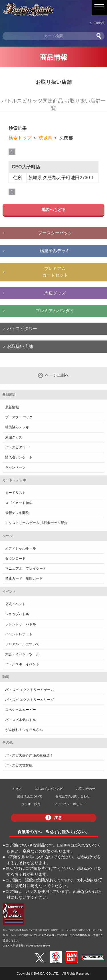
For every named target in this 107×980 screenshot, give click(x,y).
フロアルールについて (22, 644)
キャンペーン (15, 467)
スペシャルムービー (21, 710)
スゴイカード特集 (19, 503)
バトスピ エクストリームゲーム (30, 690)
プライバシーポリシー (70, 804)
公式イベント (15, 604)
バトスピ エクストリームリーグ (30, 700)
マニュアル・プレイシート (26, 569)
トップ (17, 789)
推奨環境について (30, 796)
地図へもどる (54, 210)
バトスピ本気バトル (21, 720)
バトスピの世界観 (19, 765)
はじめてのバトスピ (49, 789)
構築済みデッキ (55, 251)
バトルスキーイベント (22, 664)
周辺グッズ (55, 293)
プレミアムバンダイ (55, 311)
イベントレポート (19, 634)
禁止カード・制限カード (24, 578)
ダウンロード (15, 559)
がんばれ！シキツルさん (24, 730)
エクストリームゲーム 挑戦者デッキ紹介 (36, 523)
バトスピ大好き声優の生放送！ (29, 755)
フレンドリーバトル (21, 624)
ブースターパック (55, 233)
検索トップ (20, 138)
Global (99, 23)
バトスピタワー (22, 328)
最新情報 (12, 407)
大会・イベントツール (22, 654)
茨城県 (45, 138)
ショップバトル (17, 614)
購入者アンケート (19, 457)
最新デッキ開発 (17, 513)
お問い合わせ (86, 789)
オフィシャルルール (21, 548)
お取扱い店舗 (20, 346)
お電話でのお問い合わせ (73, 796)
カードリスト (15, 493)
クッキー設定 (31, 804)
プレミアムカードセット (55, 272)
